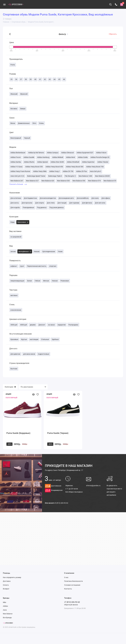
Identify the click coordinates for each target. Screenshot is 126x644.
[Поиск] (110, 4)
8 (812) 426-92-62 (62, 503)
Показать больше (18, 184)
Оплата (6, 585)
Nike (4, 602)
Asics (5, 610)
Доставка (7, 581)
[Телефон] (116, 4)
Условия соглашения (72, 585)
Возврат (6, 589)
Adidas (5, 606)
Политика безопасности (73, 581)
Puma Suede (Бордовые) (18, 433)
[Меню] (4, 4)
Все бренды (7, 618)
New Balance (8, 614)
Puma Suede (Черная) (58, 433)
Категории (10, 387)
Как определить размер (12, 577)
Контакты (68, 589)
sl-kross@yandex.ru (93, 486)
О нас (66, 577)
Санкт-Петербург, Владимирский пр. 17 (64, 470)
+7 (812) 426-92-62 (72, 602)
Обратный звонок (71, 605)
